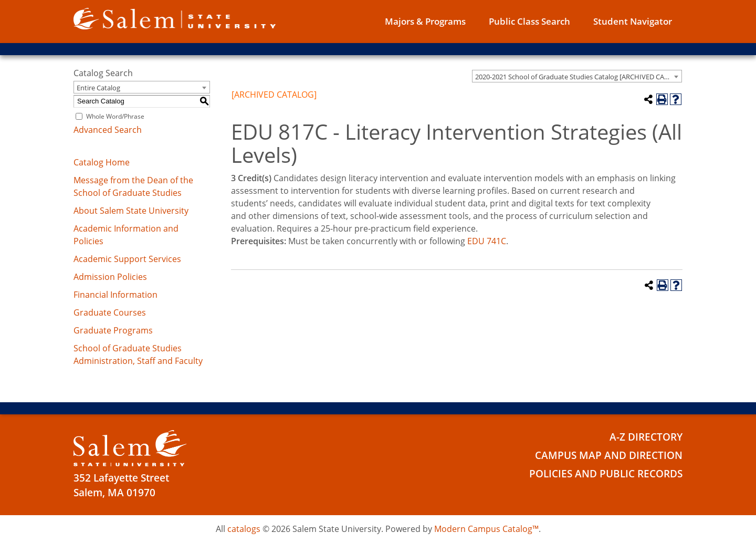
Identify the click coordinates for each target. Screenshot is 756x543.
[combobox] (577, 76)
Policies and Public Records (606, 474)
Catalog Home (102, 162)
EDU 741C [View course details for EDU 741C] (487, 241)
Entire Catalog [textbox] (98, 88)
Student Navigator (633, 21)
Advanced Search (108, 130)
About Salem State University (131, 211)
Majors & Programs (425, 21)
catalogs (244, 529)
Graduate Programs (113, 330)
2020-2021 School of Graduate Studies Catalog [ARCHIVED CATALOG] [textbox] (578, 77)
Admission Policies (110, 277)
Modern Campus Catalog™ (486, 529)
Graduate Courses (110, 312)
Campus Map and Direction (609, 455)
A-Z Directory (646, 437)
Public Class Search (529, 21)
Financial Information (115, 295)
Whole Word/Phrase (115, 116)
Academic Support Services (127, 259)
